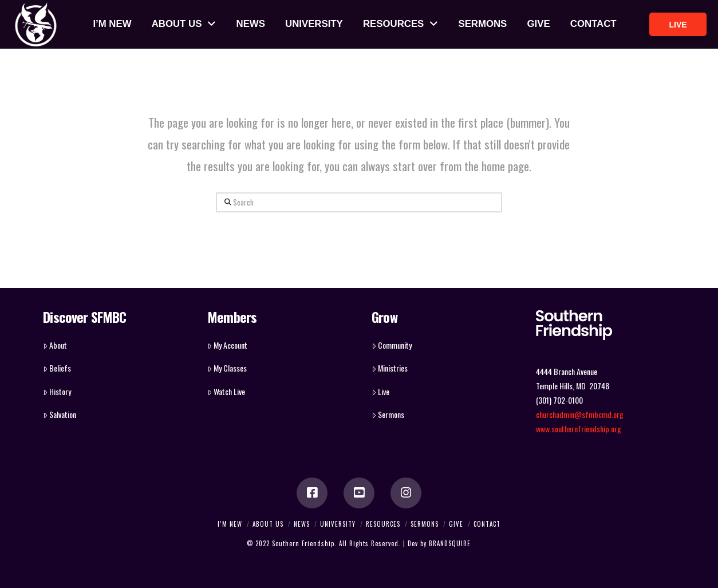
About (55, 345)
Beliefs (57, 368)
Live (380, 391)
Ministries (390, 368)
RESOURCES (383, 524)
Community (392, 345)
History (57, 391)
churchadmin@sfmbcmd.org (580, 414)
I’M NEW (230, 524)
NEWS (302, 524)
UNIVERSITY (338, 524)
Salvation (60, 414)
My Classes (227, 368)
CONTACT (487, 524)
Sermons (388, 414)
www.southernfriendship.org (579, 429)
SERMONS (425, 524)
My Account (227, 345)
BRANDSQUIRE (450, 543)
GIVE (456, 524)
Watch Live (226, 391)
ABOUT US (268, 524)
